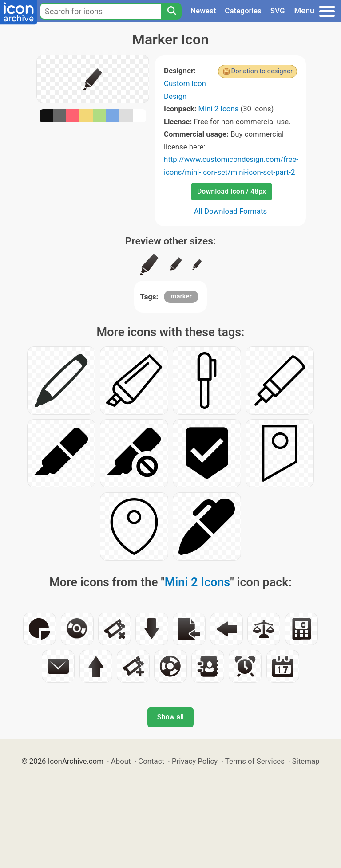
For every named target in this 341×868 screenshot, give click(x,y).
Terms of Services (255, 761)
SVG (278, 11)
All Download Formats (231, 211)
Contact (151, 761)
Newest (203, 11)
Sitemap (306, 761)
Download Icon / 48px (232, 191)
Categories (243, 11)
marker (181, 296)
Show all (170, 717)
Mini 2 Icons (219, 109)
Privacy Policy (195, 761)
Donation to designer (262, 71)
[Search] (171, 11)
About (121, 761)
